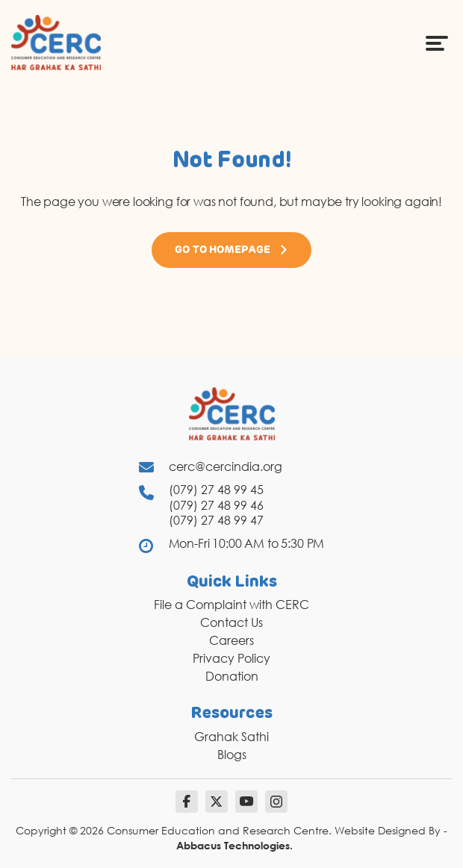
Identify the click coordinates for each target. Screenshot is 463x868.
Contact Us (232, 622)
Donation (232, 676)
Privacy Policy (232, 658)
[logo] (56, 42)
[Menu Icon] (437, 43)
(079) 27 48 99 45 (216, 490)
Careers (232, 640)
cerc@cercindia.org (226, 466)
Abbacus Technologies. (234, 845)
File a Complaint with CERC (232, 605)
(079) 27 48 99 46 (216, 505)
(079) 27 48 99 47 (216, 520)
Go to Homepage (232, 250)
